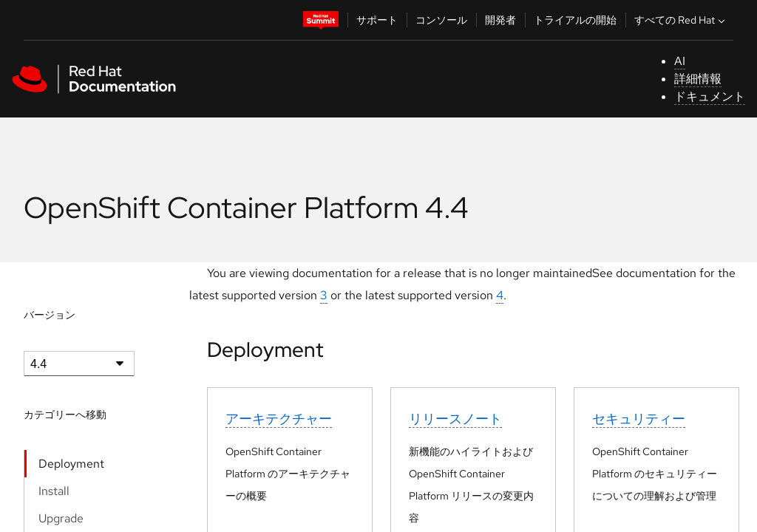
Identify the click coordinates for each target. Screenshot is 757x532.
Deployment (71, 464)
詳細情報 (698, 79)
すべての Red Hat (681, 20)
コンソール (441, 20)
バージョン (50, 315)
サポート (377, 20)
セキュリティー (639, 419)
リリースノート (455, 419)
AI (680, 61)
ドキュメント (710, 96)
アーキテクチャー (279, 419)
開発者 (500, 20)
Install (54, 491)
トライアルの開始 (575, 20)
